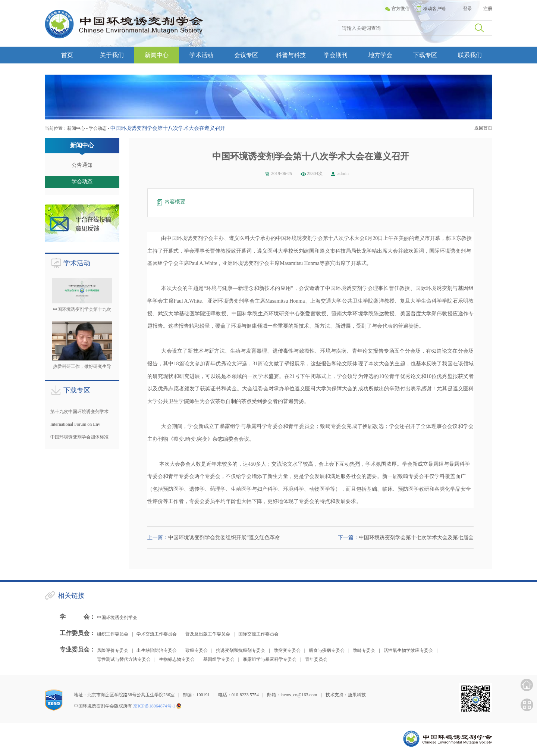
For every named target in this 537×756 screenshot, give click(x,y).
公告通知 (82, 165)
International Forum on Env (75, 424)
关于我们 (112, 55)
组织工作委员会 (113, 634)
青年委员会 (316, 659)
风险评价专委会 (113, 650)
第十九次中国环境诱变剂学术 (79, 412)
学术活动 (201, 55)
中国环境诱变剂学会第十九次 (82, 309)
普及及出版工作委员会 (208, 634)
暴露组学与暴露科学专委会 (270, 659)
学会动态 (98, 128)
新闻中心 (157, 55)
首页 (67, 55)
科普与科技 (291, 55)
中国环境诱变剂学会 (117, 618)
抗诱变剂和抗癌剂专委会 (241, 650)
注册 (488, 9)
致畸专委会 (364, 650)
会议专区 (246, 55)
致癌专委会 (197, 650)
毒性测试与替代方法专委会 (124, 659)
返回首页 (483, 128)
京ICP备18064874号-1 (154, 706)
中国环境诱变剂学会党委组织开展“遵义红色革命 (224, 538)
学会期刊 (336, 55)
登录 (468, 9)
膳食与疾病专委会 (327, 650)
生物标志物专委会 (177, 659)
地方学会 (380, 55)
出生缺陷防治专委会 (157, 650)
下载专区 (425, 55)
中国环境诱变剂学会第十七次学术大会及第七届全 (416, 538)
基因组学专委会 (219, 659)
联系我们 (470, 55)
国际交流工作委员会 (258, 634)
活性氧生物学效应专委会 (408, 650)
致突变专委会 (287, 650)
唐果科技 (357, 695)
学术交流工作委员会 (157, 634)
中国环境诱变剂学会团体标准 (79, 437)
